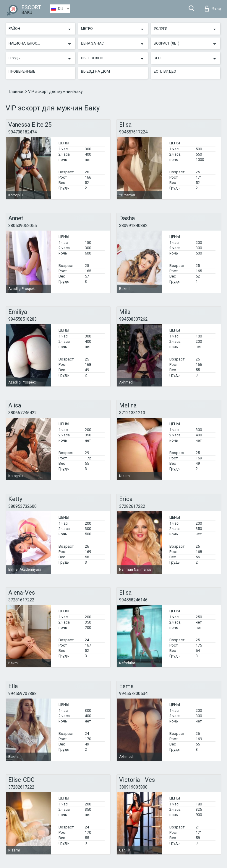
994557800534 (133, 694)
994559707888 (22, 694)
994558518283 (22, 319)
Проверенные (22, 71)
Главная (17, 92)
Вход (213, 9)
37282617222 (132, 506)
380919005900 (133, 787)
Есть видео (165, 71)
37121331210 (132, 413)
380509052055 (22, 226)
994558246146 (133, 600)
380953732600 (22, 506)
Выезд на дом (95, 71)
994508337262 (133, 319)
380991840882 (133, 226)
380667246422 (22, 413)
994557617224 (133, 132)
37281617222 (21, 600)
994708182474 (22, 132)
